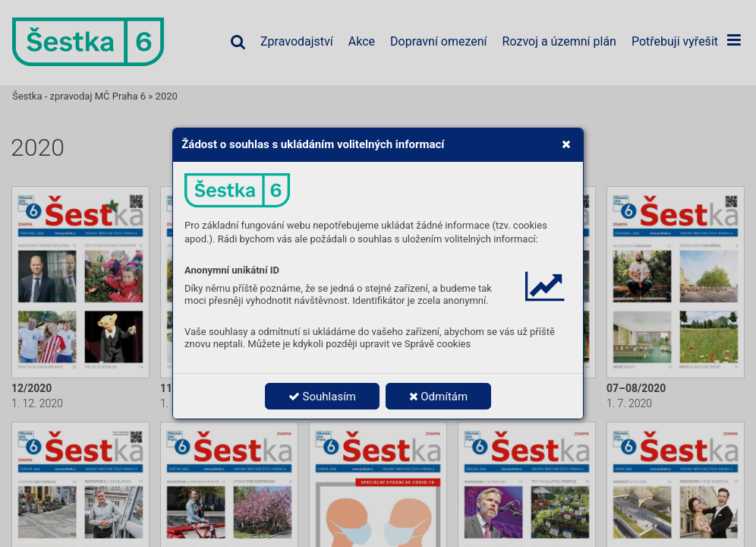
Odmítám (439, 397)
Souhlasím (322, 397)
